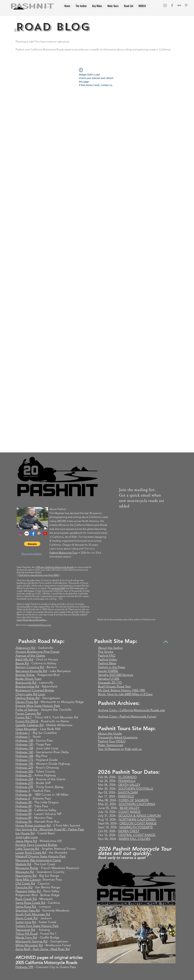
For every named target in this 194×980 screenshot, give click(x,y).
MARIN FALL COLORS (135, 839)
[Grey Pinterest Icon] (186, 5)
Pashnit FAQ (107, 656)
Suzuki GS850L (108, 671)
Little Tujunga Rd (27, 849)
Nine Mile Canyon (28, 880)
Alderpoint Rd (25, 648)
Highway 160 (24, 752)
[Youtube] (45, 533)
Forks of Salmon (27, 710)
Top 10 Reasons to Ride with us (120, 749)
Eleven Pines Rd (27, 702)
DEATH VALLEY (129, 785)
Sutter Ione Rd (26, 922)
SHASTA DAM (128, 792)
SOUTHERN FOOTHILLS (136, 789)
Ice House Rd (25, 833)
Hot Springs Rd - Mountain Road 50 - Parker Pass (50, 829)
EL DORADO (128, 777)
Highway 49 (23, 802)
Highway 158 (24, 748)
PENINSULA (127, 781)
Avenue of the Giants (30, 656)
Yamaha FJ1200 (109, 679)
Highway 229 (24, 768)
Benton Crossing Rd (30, 667)
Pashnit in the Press (112, 667)
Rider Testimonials (111, 745)
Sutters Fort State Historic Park (37, 926)
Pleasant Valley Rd (28, 891)
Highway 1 (23, 733)
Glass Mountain (26, 729)
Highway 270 (24, 783)
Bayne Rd (22, 663)
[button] (32, 544)
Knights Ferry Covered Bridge (36, 845)
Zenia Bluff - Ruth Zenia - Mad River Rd (42, 949)
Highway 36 (23, 795)
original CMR (58, 588)
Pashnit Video (108, 659)
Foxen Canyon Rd (28, 713)
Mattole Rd (23, 864)
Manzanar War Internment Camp (38, 860)
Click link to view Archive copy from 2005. (39, 575)
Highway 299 (24, 787)
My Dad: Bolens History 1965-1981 (122, 690)
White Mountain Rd (29, 945)
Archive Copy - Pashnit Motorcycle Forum (127, 716)
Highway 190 (24, 764)
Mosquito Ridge (27, 868)
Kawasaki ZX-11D (110, 683)
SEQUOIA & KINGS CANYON (139, 816)
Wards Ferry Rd (26, 938)
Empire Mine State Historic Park (38, 706)
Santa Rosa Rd (26, 907)
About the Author (110, 648)
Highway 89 (23, 814)
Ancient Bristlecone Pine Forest (37, 652)
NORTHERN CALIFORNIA (137, 820)
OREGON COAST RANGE (138, 823)
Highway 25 (23, 775)
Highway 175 (24, 760)
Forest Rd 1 (24, 717)
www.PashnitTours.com (40, 625)
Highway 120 (24, 744)
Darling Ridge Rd (27, 698)
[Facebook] (33, 533)
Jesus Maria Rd (26, 841)
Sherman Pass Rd (28, 910)
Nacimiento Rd (26, 876)
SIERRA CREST (129, 831)
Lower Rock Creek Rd (31, 853)
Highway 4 (23, 798)
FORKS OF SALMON (133, 800)
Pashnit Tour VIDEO (112, 741)
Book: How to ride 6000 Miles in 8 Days (125, 694)
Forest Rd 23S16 (27, 721)
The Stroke (106, 652)
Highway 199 (24, 967)
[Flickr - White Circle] (27, 533)
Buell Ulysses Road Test (114, 686)
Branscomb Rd (26, 683)
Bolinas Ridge (25, 675)
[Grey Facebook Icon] (172, 5)
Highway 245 (24, 771)
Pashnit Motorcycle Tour (63, 553)
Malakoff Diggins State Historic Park (41, 856)
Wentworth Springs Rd (31, 941)
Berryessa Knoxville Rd (31, 671)
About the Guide (110, 734)
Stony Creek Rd (26, 918)
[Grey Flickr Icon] (179, 5)
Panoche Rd (24, 887)
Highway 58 (23, 810)
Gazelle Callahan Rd (29, 725)
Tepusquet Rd (25, 930)
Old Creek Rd (25, 883)
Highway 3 (23, 791)
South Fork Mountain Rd (33, 914)
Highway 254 (24, 779)
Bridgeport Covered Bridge (35, 690)
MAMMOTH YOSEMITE (136, 827)
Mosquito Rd (25, 872)
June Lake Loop (27, 837)
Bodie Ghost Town (28, 679)
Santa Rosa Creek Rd (30, 903)
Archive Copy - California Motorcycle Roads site (131, 710)
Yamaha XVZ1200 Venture (116, 675)
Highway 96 (23, 822)
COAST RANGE (130, 812)
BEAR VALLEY (130, 808)
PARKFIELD (126, 796)
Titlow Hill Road (26, 934)
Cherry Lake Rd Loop (30, 694)
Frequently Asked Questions (118, 737)
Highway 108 (24, 741)
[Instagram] (165, 5)
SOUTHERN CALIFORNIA (137, 804)
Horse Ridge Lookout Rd (33, 826)
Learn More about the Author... (32, 620)
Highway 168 (24, 756)
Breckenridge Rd (27, 686)
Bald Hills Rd (24, 659)
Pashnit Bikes (107, 663)
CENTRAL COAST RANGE (137, 835)
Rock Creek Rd (26, 899)
